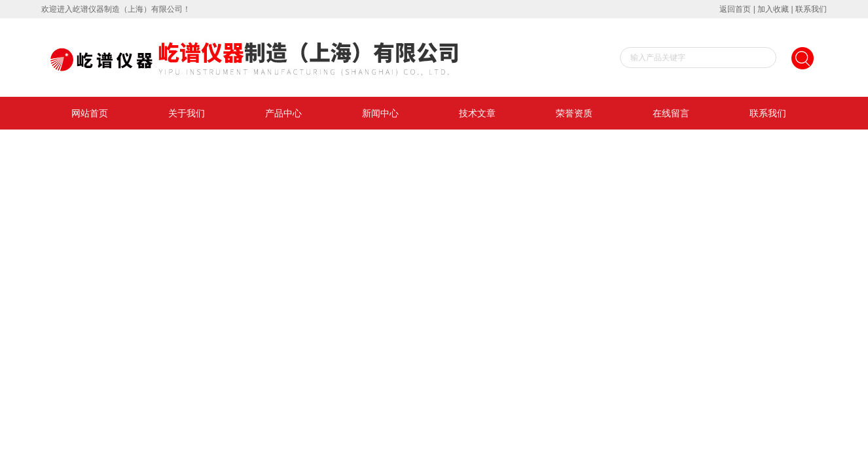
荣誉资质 (574, 113)
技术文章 (477, 113)
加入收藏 (773, 9)
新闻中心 (380, 113)
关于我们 (187, 113)
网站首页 (90, 113)
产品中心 (283, 113)
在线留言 (671, 113)
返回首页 (735, 9)
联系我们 (811, 9)
